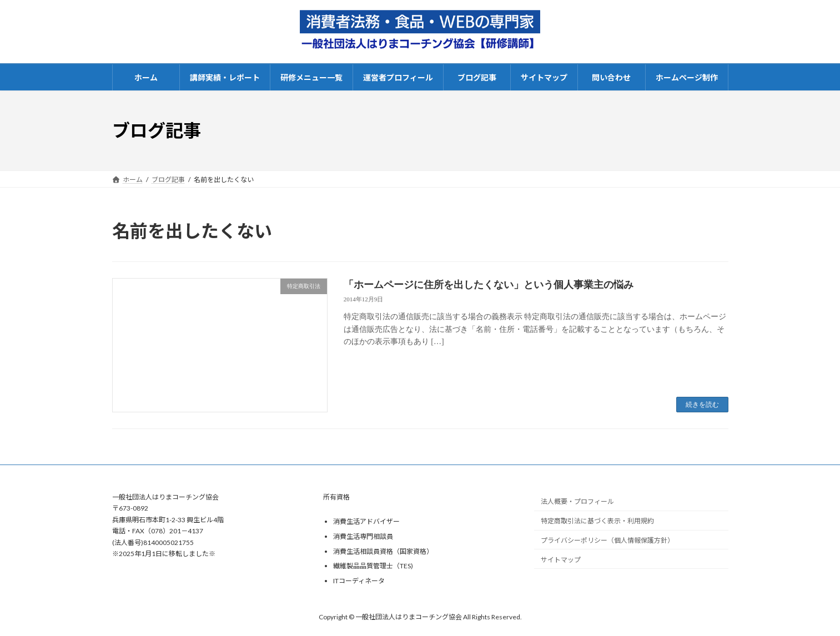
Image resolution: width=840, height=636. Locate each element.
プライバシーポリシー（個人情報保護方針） (607, 540)
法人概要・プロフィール (577, 501)
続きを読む (702, 405)
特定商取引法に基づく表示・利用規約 (597, 521)
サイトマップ (561, 560)
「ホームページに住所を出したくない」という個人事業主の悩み (489, 285)
